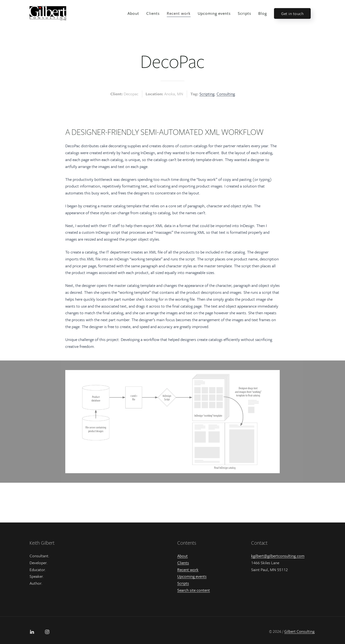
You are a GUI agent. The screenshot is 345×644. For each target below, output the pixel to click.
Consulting (226, 94)
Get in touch (292, 13)
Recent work (179, 13)
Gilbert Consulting (299, 631)
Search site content (194, 590)
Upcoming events (214, 13)
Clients (153, 13)
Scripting (207, 94)
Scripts (244, 13)
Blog (263, 13)
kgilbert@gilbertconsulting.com (278, 556)
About (133, 13)
